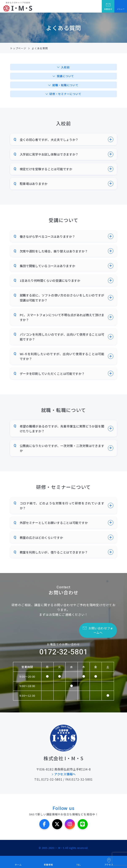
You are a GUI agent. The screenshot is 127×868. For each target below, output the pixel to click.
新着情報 (48, 865)
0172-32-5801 (64, 652)
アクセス (109, 865)
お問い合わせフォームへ (101, 630)
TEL (79, 865)
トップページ (18, 48)
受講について (65, 76)
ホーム (18, 865)
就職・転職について (65, 85)
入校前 (65, 67)
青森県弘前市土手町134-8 (73, 769)
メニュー (121, 9)
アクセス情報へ (65, 774)
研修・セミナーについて (65, 94)
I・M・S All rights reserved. (71, 848)
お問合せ (108, 9)
